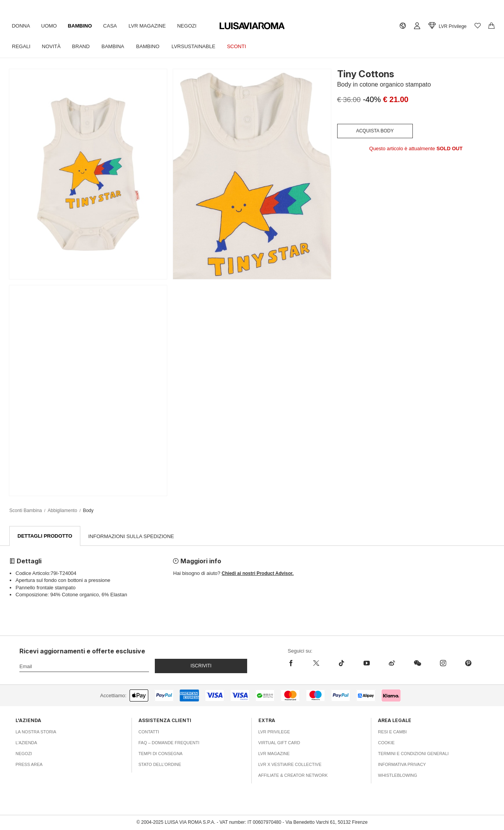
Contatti (149, 732)
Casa (112, 26)
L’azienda (26, 743)
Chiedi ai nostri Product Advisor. (258, 574)
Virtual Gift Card (279, 743)
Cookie (386, 743)
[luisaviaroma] (252, 26)
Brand (83, 46)
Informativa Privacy (402, 765)
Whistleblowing (397, 776)
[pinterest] (468, 663)
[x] (316, 663)
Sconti (241, 46)
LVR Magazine (150, 26)
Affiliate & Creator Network (293, 776)
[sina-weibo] (392, 663)
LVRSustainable (197, 46)
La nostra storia (36, 732)
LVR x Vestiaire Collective (290, 765)
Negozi (191, 26)
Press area (29, 765)
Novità (52, 46)
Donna (21, 26)
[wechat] (417, 663)
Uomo (50, 26)
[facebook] (296, 663)
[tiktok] (341, 663)
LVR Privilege (274, 732)
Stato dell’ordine (160, 765)
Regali (22, 46)
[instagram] (443, 663)
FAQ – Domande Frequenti (169, 743)
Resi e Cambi (392, 732)
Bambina (115, 46)
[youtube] (366, 663)
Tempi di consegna (161, 754)
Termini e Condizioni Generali (413, 754)
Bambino (81, 26)
